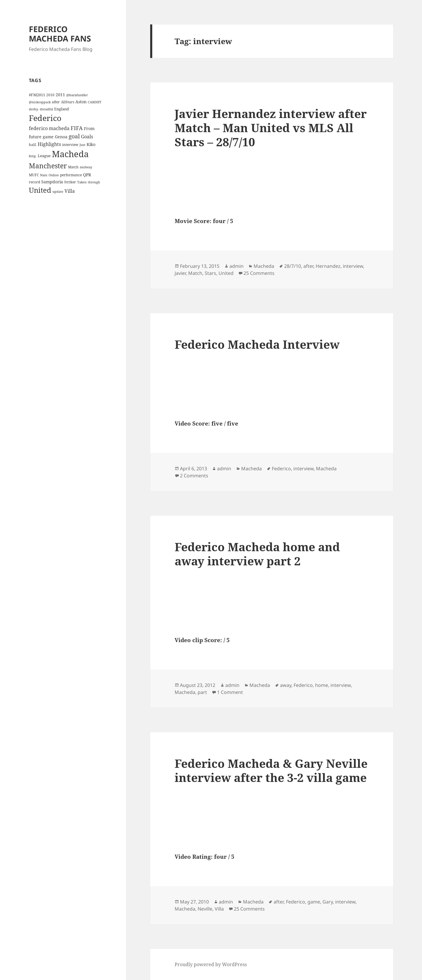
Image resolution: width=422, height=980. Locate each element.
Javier (180, 273)
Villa (219, 909)
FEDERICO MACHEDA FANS (60, 34)
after (308, 266)
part (202, 692)
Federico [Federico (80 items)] (45, 118)
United (226, 273)
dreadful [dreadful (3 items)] (46, 109)
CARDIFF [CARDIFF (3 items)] (95, 102)
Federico (281, 469)
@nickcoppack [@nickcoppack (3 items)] (40, 102)
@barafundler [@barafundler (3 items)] (77, 95)
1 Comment (230, 692)
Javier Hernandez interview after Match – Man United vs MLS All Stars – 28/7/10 (271, 128)
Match (195, 273)
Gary (328, 902)
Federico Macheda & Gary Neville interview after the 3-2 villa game (271, 770)
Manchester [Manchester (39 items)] (48, 166)
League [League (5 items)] (44, 156)
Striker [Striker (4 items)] (70, 182)
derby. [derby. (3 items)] (34, 109)
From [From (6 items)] (89, 128)
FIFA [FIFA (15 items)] (77, 128)
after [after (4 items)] (56, 102)
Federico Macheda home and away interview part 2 (257, 554)
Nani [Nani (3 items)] (44, 175)
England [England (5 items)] (62, 109)
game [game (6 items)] (48, 137)
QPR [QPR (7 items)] (87, 175)
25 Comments (259, 273)
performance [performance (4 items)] (71, 175)
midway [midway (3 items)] (86, 167)
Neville (205, 909)
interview (353, 266)
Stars (210, 273)
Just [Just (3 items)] (82, 145)
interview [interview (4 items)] (70, 144)
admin (236, 266)
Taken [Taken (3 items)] (82, 182)
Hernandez (328, 266)
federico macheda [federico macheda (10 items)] (49, 128)
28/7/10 (293, 266)
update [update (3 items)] (58, 192)
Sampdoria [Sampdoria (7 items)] (52, 182)
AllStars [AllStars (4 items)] (68, 102)
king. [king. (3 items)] (33, 156)
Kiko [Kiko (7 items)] (91, 144)
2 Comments (194, 476)
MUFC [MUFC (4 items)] (34, 175)
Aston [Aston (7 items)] (81, 102)
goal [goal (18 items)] (74, 136)
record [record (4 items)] (34, 182)
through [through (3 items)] (94, 182)
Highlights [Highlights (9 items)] (49, 144)
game (314, 902)
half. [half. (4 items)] (33, 144)
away (286, 685)
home (322, 685)
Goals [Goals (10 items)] (87, 137)
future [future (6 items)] (35, 137)
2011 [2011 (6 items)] (60, 95)
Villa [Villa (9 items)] (70, 191)
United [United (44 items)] (40, 190)
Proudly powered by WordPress (211, 964)
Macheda (264, 266)
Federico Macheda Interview (257, 344)
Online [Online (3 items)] (54, 175)
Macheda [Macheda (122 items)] (70, 154)
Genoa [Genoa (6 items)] (61, 137)
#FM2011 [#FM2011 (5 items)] (37, 95)
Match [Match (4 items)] (73, 167)
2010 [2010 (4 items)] (50, 95)
